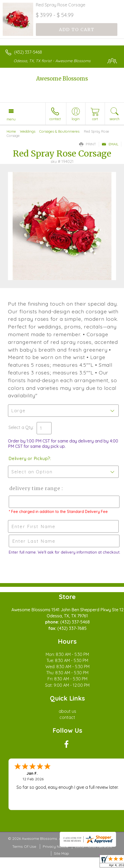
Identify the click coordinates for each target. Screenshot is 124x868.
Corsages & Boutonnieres (59, 131)
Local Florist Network (93, 846)
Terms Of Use (24, 846)
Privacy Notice (55, 846)
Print (88, 144)
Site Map (61, 853)
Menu (11, 119)
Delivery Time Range (35, 488)
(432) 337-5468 (28, 52)
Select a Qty (21, 427)
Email (110, 144)
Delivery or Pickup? (29, 458)
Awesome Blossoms (62, 79)
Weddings (28, 131)
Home (11, 131)
